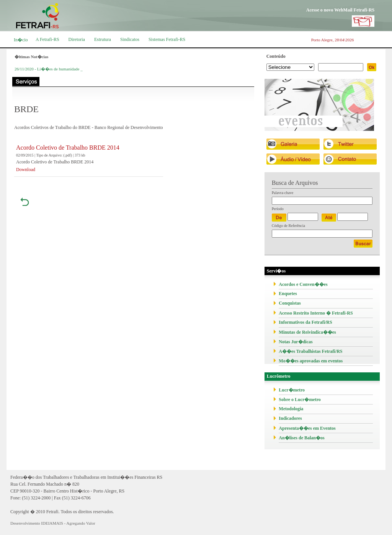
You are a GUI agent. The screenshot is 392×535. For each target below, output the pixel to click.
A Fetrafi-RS (47, 39)
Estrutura (103, 39)
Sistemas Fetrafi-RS (167, 39)
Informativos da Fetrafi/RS (305, 322)
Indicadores (290, 418)
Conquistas (290, 303)
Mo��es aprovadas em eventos (311, 361)
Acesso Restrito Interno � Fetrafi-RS (316, 313)
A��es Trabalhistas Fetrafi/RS (310, 351)
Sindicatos (130, 39)
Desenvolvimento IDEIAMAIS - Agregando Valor (53, 523)
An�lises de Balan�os (301, 438)
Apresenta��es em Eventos (307, 428)
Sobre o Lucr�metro (300, 400)
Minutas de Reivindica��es (307, 332)
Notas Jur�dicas (296, 342)
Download (26, 170)
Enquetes (288, 294)
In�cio (21, 40)
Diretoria (77, 39)
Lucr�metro (292, 390)
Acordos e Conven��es (303, 284)
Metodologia (291, 409)
